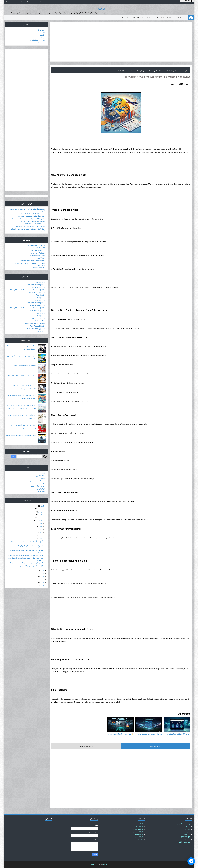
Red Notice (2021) (38, 318)
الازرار (43, 473)
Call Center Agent (39, 248)
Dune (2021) (40, 298)
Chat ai (8, 2)
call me (22, 2)
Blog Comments (156, 746)
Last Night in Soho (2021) (36, 285)
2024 (42, 570)
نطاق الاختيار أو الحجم (38, 486)
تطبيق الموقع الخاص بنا (37, 40)
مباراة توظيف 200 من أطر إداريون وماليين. (31, 221)
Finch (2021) (40, 295)
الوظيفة (179, 18)
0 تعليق (173, 84)
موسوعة (185, 18)
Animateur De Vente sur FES (35, 224)
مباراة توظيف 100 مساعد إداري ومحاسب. (31, 214)
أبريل (41, 532)
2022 (42, 576)
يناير (41, 538)
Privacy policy (31, 2)
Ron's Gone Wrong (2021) (36, 329)
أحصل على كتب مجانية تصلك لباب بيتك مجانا (22, 376)
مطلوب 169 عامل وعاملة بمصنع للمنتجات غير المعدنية (27, 219)
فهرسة (188, 832)
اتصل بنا (187, 829)
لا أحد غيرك (41, 331)
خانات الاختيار (40, 476)
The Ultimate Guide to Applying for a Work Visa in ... (25, 555)
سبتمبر (40, 518)
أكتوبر (40, 515)
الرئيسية (184, 70)
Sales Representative (37, 256)
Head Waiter (40, 258)
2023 (42, 573)
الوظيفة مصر (150, 18)
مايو (41, 529)
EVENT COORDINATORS (36, 245)
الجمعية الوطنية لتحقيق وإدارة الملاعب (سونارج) (29, 226)
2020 (42, 582)
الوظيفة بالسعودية (139, 18)
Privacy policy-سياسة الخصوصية (179, 824)
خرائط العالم (41, 43)
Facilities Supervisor (38, 250)
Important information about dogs (25, 366)
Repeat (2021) (40, 282)
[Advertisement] (121, 42)
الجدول (42, 478)
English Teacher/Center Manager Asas (32, 261)
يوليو (41, 523)
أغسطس (39, 521)
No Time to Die (40, 321)
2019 (42, 585)
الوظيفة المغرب (170, 18)
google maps (186, 837)
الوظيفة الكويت (127, 18)
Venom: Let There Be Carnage (34, 323)
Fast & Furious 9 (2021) (37, 293)
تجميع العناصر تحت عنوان (36, 481)
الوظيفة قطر (159, 18)
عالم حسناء (95, 864)
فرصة (101, 9)
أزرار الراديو (41, 489)
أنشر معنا (42, 33)
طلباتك (42, 35)
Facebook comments (86, 746)
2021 (42, 579)
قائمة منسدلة (40, 484)
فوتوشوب (42, 38)
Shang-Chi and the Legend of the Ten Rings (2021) (27, 290)
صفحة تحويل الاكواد (184, 842)
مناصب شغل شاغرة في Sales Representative (21, 435)
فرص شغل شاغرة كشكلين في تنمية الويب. (31, 216)
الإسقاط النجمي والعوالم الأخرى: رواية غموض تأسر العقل (25, 566)
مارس (40, 535)
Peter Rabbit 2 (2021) (37, 326)
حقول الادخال (40, 491)
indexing (15, 2)
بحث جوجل (41, 30)
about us (40, 2)
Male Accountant (39, 268)
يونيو (41, 526)
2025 (42, 506)
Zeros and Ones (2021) (37, 287)
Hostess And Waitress (37, 253)
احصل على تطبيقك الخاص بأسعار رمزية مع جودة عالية (26, 563)
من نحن (188, 827)
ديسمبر (40, 509)
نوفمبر (40, 512)
